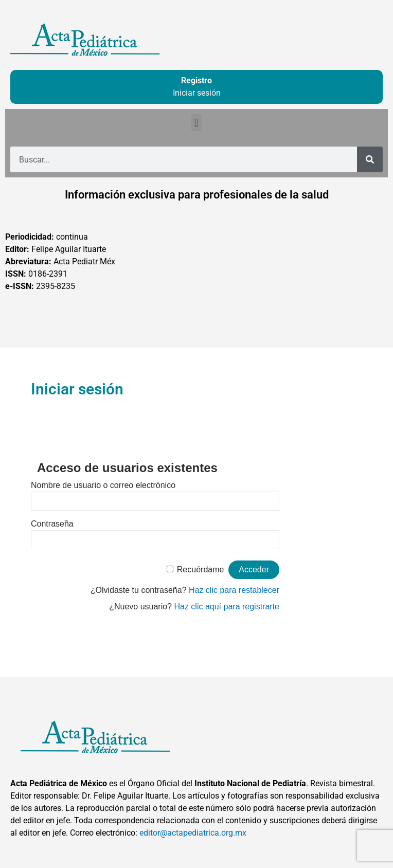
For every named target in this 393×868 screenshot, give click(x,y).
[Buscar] (370, 159)
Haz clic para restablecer (234, 590)
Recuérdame (201, 569)
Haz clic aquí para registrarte (227, 607)
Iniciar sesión (197, 93)
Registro (196, 80)
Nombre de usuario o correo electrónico (103, 485)
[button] (196, 123)
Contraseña (52, 524)
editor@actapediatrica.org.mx (193, 833)
